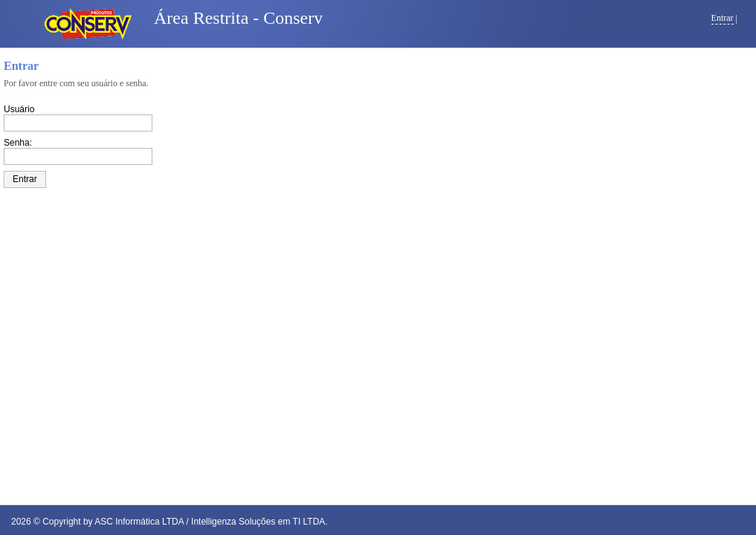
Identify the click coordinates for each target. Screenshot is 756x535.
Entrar (723, 18)
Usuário (19, 109)
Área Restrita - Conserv (238, 18)
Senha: (18, 143)
